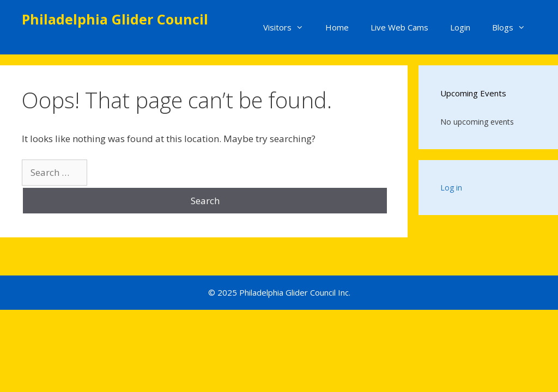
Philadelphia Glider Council (115, 19)
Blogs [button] (514, 27)
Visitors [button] (289, 27)
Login (460, 27)
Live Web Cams (399, 27)
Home (337, 27)
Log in (451, 188)
